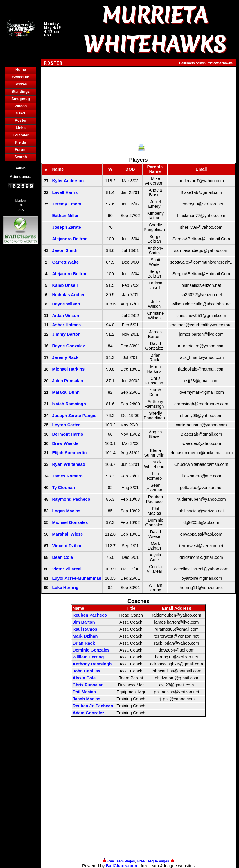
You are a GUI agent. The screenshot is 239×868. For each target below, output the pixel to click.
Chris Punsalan (88, 685)
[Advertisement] (21, 346)
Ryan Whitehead (69, 464)
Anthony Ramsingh (92, 664)
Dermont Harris (68, 434)
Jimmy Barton (67, 334)
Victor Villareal (67, 569)
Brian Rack (84, 643)
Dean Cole (63, 557)
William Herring (88, 657)
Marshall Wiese (68, 534)
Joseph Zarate (67, 227)
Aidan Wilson (66, 316)
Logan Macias (66, 511)
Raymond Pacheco (71, 499)
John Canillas (86, 671)
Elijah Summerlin (70, 453)
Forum (21, 150)
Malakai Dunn (66, 392)
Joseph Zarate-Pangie (74, 416)
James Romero (68, 476)
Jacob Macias (86, 699)
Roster (20, 120)
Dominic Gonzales (91, 650)
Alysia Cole (84, 678)
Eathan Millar (65, 216)
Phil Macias (84, 692)
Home (21, 70)
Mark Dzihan (85, 636)
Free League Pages (153, 861)
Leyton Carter (66, 425)
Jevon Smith (65, 250)
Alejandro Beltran (70, 239)
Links (21, 128)
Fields (21, 142)
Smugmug (21, 99)
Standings (21, 91)
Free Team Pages (121, 861)
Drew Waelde (65, 443)
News (21, 113)
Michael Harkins (69, 369)
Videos (21, 106)
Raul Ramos (85, 629)
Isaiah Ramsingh (69, 404)
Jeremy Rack (65, 357)
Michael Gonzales (70, 522)
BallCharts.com (121, 866)
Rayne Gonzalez (69, 346)
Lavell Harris (65, 192)
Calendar (21, 135)
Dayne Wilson (66, 304)
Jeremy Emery (67, 204)
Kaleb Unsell (65, 285)
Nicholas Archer (69, 295)
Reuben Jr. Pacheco (93, 706)
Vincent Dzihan (68, 546)
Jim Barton (84, 622)
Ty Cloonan (64, 488)
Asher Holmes (67, 325)
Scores (20, 84)
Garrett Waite (66, 262)
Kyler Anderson (68, 181)
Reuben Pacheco (90, 615)
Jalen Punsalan (68, 381)
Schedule (21, 77)
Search (20, 157)
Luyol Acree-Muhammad (77, 578)
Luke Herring (65, 588)
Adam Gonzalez (88, 713)
